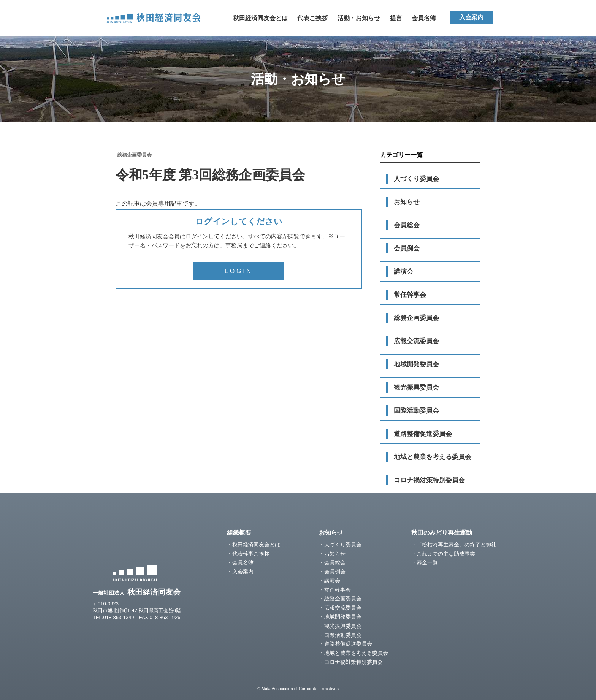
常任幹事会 (410, 295)
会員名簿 (424, 18)
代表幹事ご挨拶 (251, 554)
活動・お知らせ (359, 18)
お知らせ (407, 202)
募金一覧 (427, 562)
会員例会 (407, 248)
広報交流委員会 (416, 341)
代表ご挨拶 (312, 18)
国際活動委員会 (416, 411)
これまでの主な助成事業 (446, 554)
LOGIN (239, 271)
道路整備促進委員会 (423, 434)
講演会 (403, 272)
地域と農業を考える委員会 (433, 457)
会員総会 (407, 225)
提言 (396, 18)
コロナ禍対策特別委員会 (429, 480)
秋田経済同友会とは (260, 18)
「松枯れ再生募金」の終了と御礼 (457, 545)
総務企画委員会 (416, 318)
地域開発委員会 (416, 364)
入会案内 (471, 17)
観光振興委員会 (416, 387)
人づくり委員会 (416, 179)
